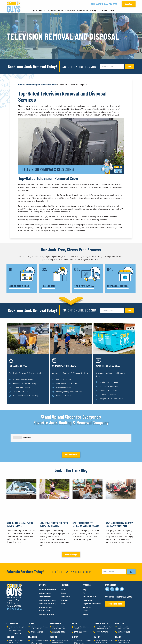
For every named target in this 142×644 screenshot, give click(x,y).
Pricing (93, 10)
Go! (130, 67)
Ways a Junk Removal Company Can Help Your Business (119, 506)
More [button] (112, 10)
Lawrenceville (101, 605)
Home (21, 85)
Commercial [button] (83, 10)
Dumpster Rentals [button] (55, 10)
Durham (10, 619)
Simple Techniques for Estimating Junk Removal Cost (86, 506)
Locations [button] (103, 10)
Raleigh (54, 619)
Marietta (120, 605)
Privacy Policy (11, 639)
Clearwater (12, 605)
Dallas (97, 619)
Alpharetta (56, 605)
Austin (75, 619)
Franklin (33, 619)
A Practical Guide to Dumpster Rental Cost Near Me (54, 506)
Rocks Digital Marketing (127, 639)
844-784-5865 (111, 4)
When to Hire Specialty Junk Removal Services (20, 506)
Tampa (31, 605)
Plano (118, 619)
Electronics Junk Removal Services (41, 85)
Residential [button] (70, 10)
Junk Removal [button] (39, 10)
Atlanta (76, 605)
